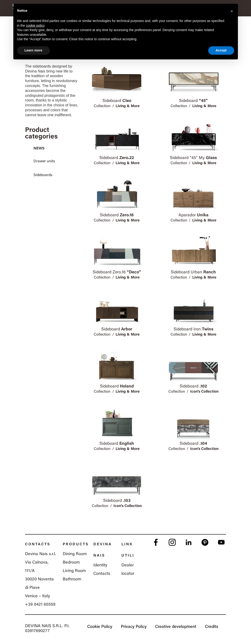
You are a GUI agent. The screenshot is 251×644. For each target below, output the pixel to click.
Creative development (175, 627)
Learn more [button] (33, 50)
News (39, 148)
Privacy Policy (133, 627)
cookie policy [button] (35, 25)
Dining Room (75, 554)
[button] (232, 11)
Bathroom (72, 579)
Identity (100, 565)
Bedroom (71, 563)
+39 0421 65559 (40, 605)
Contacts (102, 574)
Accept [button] (221, 50)
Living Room (74, 571)
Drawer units (44, 161)
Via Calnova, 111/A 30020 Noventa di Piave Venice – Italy (39, 579)
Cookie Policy (99, 627)
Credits (212, 627)
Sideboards (43, 175)
